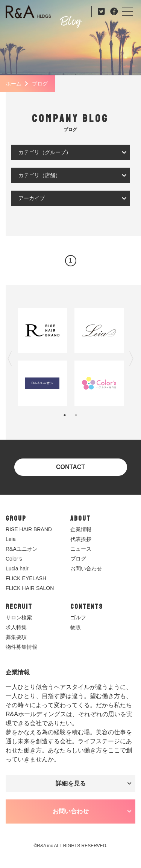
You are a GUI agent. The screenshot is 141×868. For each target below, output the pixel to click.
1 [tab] (65, 415)
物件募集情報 (21, 647)
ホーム (14, 84)
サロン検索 (19, 617)
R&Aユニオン (22, 549)
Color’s (14, 559)
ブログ (78, 559)
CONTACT (70, 467)
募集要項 (16, 637)
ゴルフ (78, 617)
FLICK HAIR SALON (30, 588)
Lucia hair (17, 568)
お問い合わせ (86, 568)
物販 (76, 627)
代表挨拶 (81, 539)
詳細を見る (71, 783)
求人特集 (16, 627)
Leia (11, 539)
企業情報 (81, 529)
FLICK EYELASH (26, 578)
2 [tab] (76, 415)
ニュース (81, 549)
